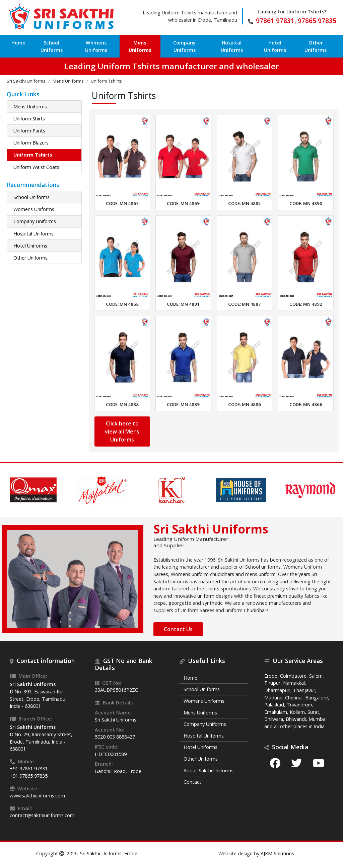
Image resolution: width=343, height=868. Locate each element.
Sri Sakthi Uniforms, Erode (109, 853)
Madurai (273, 698)
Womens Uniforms (96, 46)
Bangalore (317, 698)
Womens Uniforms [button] (34, 209)
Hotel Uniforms (275, 46)
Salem (316, 676)
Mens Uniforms (140, 46)
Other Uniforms (316, 46)
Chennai (294, 698)
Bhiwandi (296, 719)
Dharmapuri (277, 690)
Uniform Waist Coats (36, 167)
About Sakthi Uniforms (209, 770)
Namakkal (294, 683)
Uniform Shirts (29, 119)
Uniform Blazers (31, 143)
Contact (192, 782)
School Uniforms (52, 46)
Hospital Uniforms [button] (33, 234)
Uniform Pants (29, 131)
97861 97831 (275, 21)
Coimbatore (293, 676)
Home (18, 43)
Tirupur (272, 683)
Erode (271, 676)
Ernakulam (276, 712)
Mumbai (318, 719)
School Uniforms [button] (31, 197)
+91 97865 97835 (29, 776)
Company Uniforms (184, 46)
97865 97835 (317, 21)
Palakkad (274, 705)
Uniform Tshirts (33, 155)
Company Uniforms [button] (35, 221)
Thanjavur (304, 690)
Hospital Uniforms (232, 46)
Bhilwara (274, 719)
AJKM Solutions (277, 853)
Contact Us (178, 629)
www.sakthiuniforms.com (37, 796)
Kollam (297, 712)
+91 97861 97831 (29, 768)
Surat (313, 712)
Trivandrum (299, 705)
